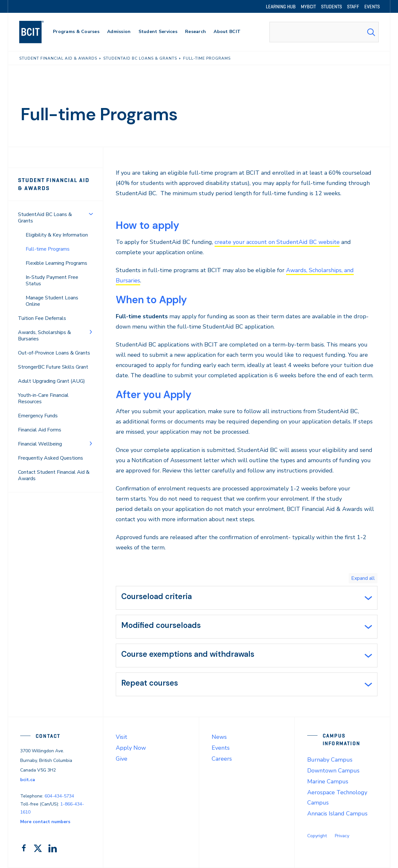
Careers (222, 759)
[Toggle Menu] (91, 214)
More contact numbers (45, 822)
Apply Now (131, 748)
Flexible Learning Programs (56, 263)
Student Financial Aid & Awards (54, 184)
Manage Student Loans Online (52, 301)
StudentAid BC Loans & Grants (45, 218)
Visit (122, 737)
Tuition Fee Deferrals (42, 318)
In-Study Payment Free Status (52, 280)
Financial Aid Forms (40, 430)
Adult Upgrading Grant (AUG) (51, 381)
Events (221, 748)
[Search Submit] (371, 32)
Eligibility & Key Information (57, 235)
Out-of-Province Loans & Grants (54, 353)
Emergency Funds (38, 416)
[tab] (247, 598)
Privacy (342, 836)
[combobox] (324, 32)
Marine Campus (328, 781)
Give (122, 759)
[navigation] (38, 32)
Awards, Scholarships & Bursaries (44, 336)
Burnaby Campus (330, 760)
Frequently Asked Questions (51, 458)
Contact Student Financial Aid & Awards (54, 475)
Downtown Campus (333, 771)
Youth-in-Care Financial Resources (43, 398)
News (219, 737)
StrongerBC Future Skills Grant (53, 367)
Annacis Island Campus (337, 814)
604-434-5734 (59, 796)
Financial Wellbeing (40, 444)
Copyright (317, 836)
